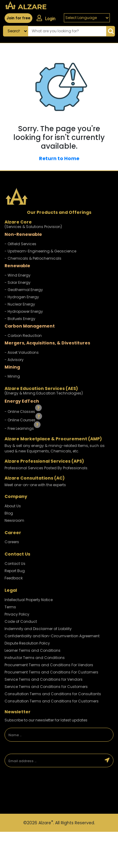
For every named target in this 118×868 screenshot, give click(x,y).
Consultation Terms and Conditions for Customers (52, 701)
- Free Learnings (20, 428)
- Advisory (14, 360)
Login (46, 18)
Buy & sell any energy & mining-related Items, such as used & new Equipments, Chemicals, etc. (55, 448)
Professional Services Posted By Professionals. (46, 468)
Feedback (14, 578)
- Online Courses (20, 420)
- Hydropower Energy (24, 311)
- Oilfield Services (20, 244)
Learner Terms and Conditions (33, 650)
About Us (13, 506)
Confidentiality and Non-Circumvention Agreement (52, 636)
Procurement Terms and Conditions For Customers (51, 672)
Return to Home (59, 158)
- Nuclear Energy (20, 304)
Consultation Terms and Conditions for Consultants (53, 694)
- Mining (12, 376)
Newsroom (14, 520)
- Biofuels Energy (20, 319)
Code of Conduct (21, 621)
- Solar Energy (18, 282)
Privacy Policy (17, 614)
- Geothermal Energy (24, 290)
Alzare (46, 823)
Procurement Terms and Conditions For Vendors (49, 665)
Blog (9, 513)
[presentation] (47, 791)
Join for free (18, 18)
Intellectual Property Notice (29, 600)
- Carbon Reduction (23, 336)
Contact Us (15, 564)
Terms (10, 607)
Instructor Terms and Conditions (35, 658)
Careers (12, 542)
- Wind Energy (18, 275)
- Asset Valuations (22, 352)
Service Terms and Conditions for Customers (46, 687)
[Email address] (53, 761)
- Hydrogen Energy (22, 297)
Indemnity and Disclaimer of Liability (38, 629)
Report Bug (15, 571)
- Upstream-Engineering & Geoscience (40, 251)
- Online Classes (20, 412)
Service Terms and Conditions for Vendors (44, 679)
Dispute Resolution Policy (27, 643)
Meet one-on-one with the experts (35, 485)
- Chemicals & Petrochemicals (33, 258)
